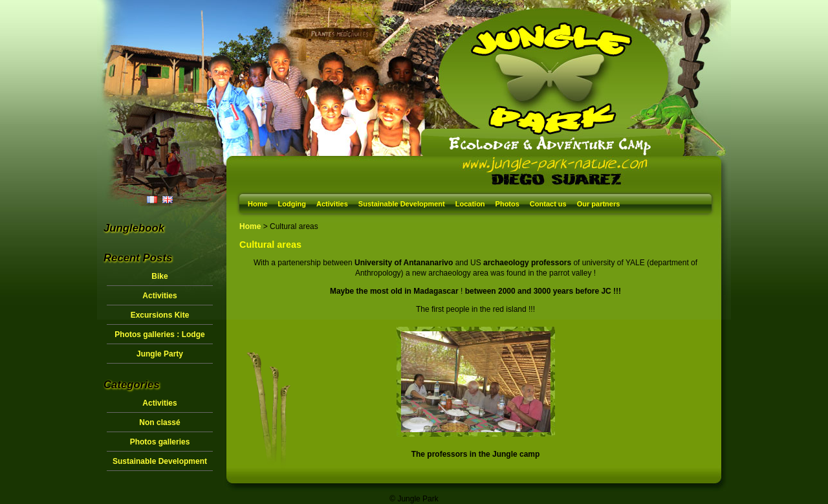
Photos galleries (160, 442)
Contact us (548, 204)
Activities (332, 204)
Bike (159, 276)
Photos (507, 204)
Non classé (159, 422)
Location (470, 204)
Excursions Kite (160, 315)
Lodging (292, 204)
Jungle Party (160, 354)
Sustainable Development (402, 204)
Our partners (599, 204)
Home (258, 204)
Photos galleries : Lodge (159, 334)
